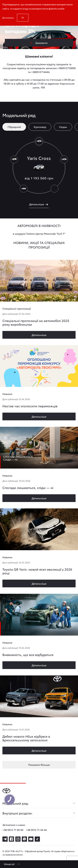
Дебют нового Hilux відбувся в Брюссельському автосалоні (26, 738)
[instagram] (18, 839)
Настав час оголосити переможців (30, 406)
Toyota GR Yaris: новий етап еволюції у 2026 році (37, 571)
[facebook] (11, 839)
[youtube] (31, 839)
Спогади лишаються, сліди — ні (28, 488)
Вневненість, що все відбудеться (28, 655)
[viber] (24, 839)
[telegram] (5, 839)
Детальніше (8, 18)
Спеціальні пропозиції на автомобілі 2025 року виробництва (36, 322)
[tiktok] (37, 839)
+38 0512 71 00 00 (13, 830)
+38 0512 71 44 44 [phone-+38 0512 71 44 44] (36, 830)
